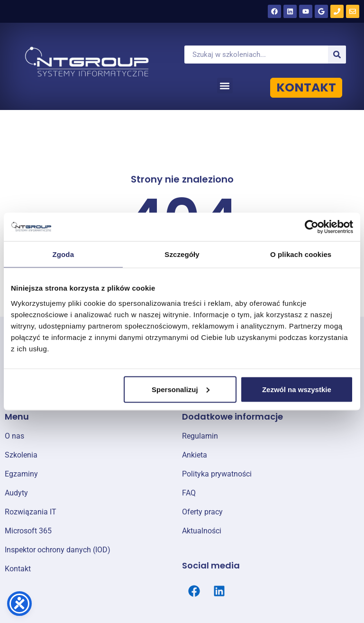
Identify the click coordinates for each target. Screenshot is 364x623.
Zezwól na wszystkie (297, 389)
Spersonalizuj (181, 389)
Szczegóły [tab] (182, 254)
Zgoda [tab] (64, 254)
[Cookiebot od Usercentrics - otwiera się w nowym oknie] (312, 227)
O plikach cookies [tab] (301, 254)
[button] (225, 86)
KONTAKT (306, 87)
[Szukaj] (337, 55)
